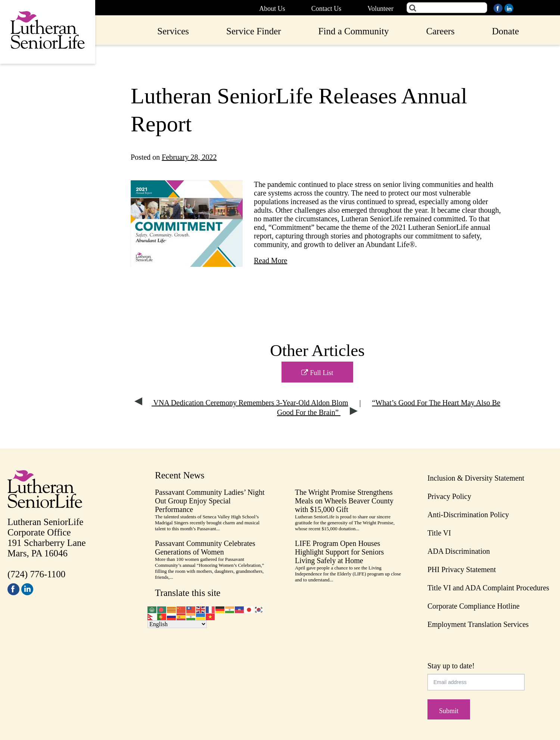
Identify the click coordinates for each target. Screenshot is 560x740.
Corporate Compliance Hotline (474, 606)
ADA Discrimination (459, 551)
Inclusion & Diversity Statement (476, 478)
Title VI (439, 533)
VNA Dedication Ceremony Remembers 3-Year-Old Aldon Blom (241, 403)
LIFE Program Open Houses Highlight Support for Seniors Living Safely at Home (339, 552)
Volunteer (380, 9)
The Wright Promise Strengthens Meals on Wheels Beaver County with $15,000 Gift (344, 501)
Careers (440, 31)
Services (173, 31)
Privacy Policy (449, 496)
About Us (272, 9)
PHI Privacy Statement (462, 569)
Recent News (180, 475)
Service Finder (253, 31)
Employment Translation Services (478, 624)
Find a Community (354, 31)
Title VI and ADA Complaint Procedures (488, 588)
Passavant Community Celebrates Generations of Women (205, 548)
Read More (270, 260)
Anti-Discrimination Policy (468, 515)
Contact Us (326, 9)
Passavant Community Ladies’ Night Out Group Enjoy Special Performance (210, 501)
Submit (449, 711)
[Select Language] (177, 624)
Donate (505, 31)
